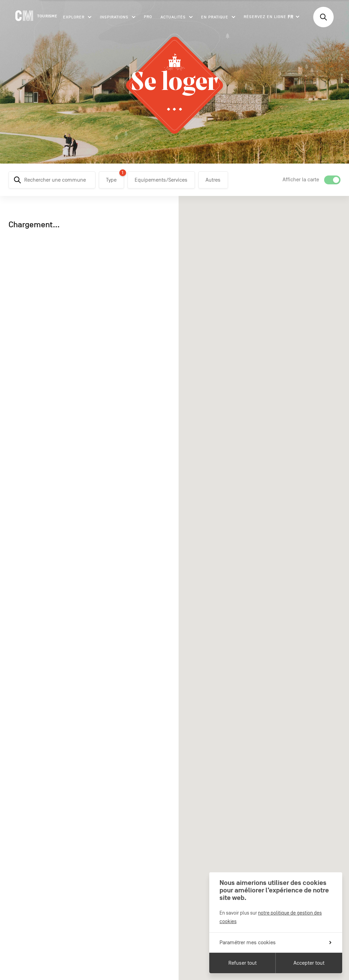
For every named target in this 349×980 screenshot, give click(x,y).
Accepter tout (309, 963)
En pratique (218, 17)
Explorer (77, 17)
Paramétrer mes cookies (275, 943)
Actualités (177, 17)
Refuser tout (242, 963)
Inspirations (118, 17)
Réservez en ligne (265, 17)
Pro (148, 17)
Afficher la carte (301, 180)
